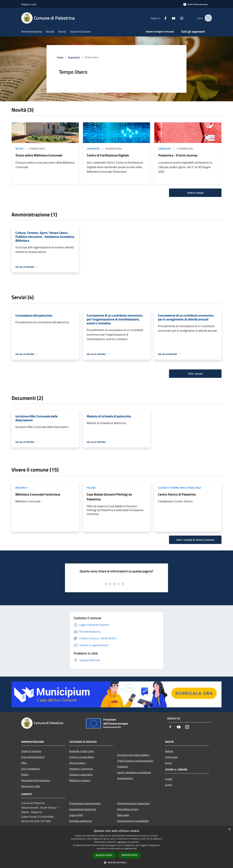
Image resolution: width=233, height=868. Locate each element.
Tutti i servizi (195, 374)
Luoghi (169, 779)
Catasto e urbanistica (81, 774)
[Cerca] (208, 18)
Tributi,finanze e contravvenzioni (135, 761)
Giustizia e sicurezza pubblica (133, 755)
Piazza (191, 488)
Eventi (169, 785)
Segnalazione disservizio (83, 809)
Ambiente (122, 767)
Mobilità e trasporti (80, 780)
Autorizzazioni (125, 778)
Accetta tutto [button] (104, 855)
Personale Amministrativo (36, 780)
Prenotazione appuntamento (85, 803)
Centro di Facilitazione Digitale (108, 155)
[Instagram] (179, 18)
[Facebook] (163, 18)
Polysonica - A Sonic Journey (178, 155)
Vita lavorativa (77, 763)
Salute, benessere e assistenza (134, 772)
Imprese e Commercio (81, 769)
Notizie (20, 149)
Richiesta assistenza (80, 821)
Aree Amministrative (33, 757)
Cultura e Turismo (168, 488)
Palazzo (91, 488)
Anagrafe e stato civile (82, 751)
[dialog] (117, 847)
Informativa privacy (128, 809)
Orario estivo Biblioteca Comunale (39, 155)
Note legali (123, 815)
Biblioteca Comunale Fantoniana (38, 494)
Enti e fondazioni (30, 769)
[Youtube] (171, 18)
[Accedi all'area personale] (195, 4)
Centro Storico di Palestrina (177, 494)
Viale (198, 488)
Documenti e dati (31, 786)
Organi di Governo (31, 751)
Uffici (24, 763)
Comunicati (93, 149)
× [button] (229, 830)
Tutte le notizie (195, 193)
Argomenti (74, 57)
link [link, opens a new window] (135, 848)
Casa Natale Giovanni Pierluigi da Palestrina (109, 497)
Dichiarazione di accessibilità (133, 821)
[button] (117, 862)
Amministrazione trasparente (133, 803)
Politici (25, 774)
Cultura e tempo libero (82, 757)
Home (60, 57)
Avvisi (168, 763)
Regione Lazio (29, 4)
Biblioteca (21, 488)
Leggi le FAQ (76, 815)
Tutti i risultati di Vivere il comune (195, 540)
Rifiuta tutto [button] (130, 855)
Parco (183, 488)
